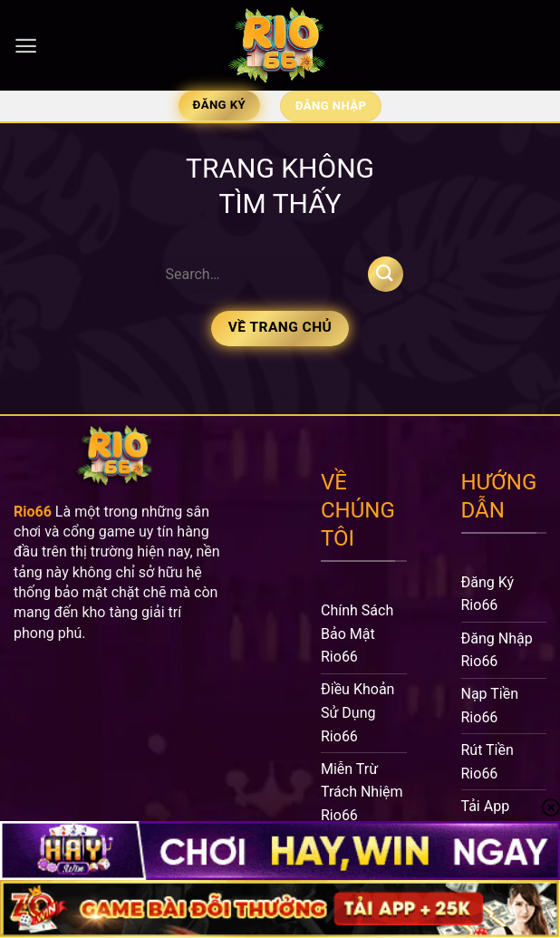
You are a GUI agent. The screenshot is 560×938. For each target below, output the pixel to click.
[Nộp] (386, 274)
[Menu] (26, 46)
